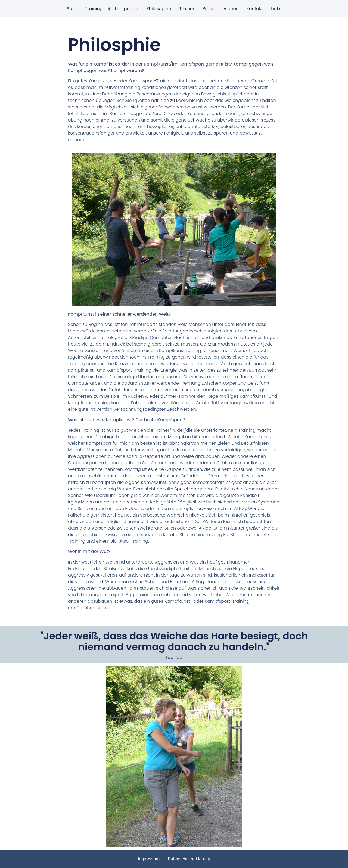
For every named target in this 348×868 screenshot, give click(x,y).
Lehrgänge (127, 9)
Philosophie (159, 9)
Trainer (187, 9)
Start (72, 9)
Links (276, 9)
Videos (231, 9)
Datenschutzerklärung (189, 859)
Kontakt (255, 9)
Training (94, 9)
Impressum (149, 859)
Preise (209, 9)
